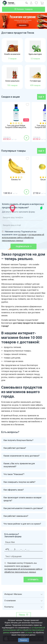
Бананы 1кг (16, 180)
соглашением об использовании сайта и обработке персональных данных (23, 238)
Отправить (33, 580)
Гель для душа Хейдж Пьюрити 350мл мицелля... (16, 127)
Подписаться (22, 247)
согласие (22, 235)
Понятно (23, 640)
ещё (41, 97)
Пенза (22, 615)
